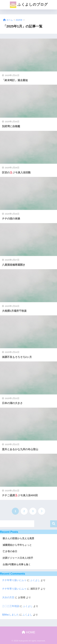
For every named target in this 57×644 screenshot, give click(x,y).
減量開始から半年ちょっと (17, 545)
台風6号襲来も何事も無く (17, 564)
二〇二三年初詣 (11, 606)
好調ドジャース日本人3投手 (18, 558)
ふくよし (35, 580)
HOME (28, 632)
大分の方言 (8, 597)
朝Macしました (10, 615)
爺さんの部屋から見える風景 (18, 538)
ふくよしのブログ (29, 5)
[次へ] (42, 511)
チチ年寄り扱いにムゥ (14, 580)
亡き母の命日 (10, 551)
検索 (54, 524)
